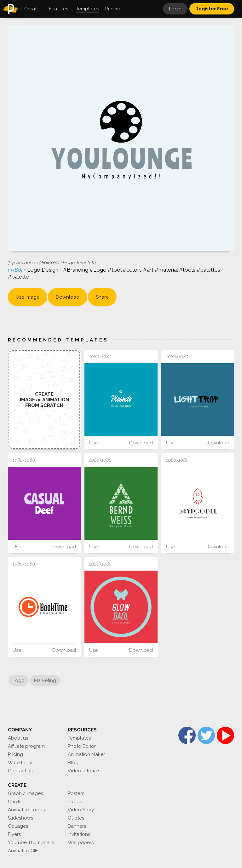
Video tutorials (84, 771)
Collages (18, 826)
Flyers (14, 834)
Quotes (76, 818)
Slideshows (20, 818)
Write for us (21, 763)
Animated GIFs (24, 851)
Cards (14, 802)
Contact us (20, 771)
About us (18, 738)
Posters (76, 793)
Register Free (212, 9)
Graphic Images (25, 793)
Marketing (45, 680)
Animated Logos (26, 810)
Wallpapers (81, 843)
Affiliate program (26, 746)
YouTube (225, 735)
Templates (79, 738)
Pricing (15, 754)
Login (175, 9)
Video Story (81, 810)
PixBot (16, 270)
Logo (19, 680)
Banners (77, 826)
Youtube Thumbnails (31, 843)
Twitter (206, 735)
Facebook (187, 735)
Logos (75, 802)
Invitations (79, 834)
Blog (73, 763)
